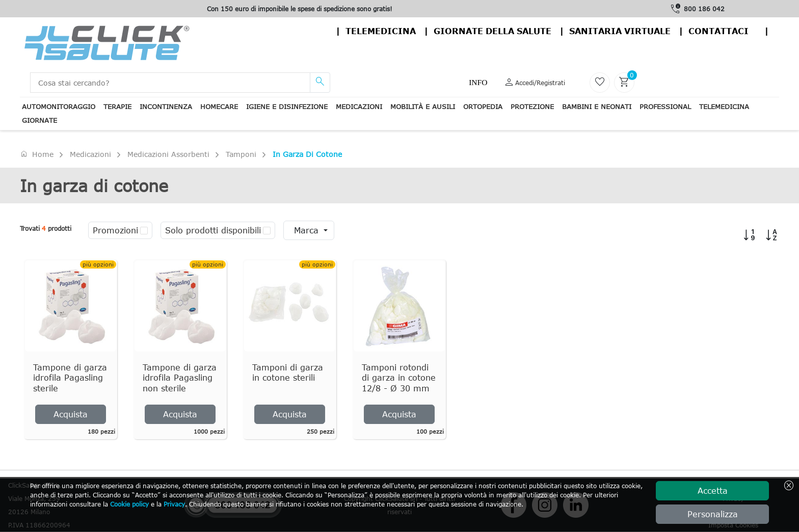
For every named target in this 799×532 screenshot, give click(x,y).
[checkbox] (144, 230)
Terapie (117, 107)
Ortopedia (483, 107)
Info (478, 82)
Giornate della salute (492, 31)
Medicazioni (359, 107)
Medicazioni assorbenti (168, 154)
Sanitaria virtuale (620, 31)
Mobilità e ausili (423, 107)
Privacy (174, 504)
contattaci (718, 31)
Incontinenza (166, 107)
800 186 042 (704, 9)
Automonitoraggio (59, 107)
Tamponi (241, 154)
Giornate (39, 120)
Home (37, 154)
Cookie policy (129, 504)
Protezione (532, 107)
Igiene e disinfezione (287, 107)
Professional (665, 107)
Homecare (219, 107)
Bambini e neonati (597, 107)
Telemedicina (381, 31)
